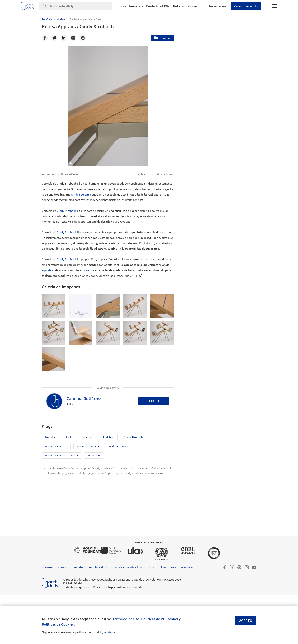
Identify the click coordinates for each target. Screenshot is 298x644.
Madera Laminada (56, 446)
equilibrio (48, 270)
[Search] (81, 6)
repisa (90, 270)
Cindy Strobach (81, 194)
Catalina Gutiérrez (84, 398)
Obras (122, 6)
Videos (193, 6)
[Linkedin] (64, 38)
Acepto (246, 621)
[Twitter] (54, 38)
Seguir (154, 401)
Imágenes (136, 6)
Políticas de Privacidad (160, 619)
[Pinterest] (83, 38)
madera (88, 437)
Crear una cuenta (246, 6)
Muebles (50, 437)
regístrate (109, 632)
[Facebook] (45, 38)
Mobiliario (94, 455)
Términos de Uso (126, 619)
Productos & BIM (158, 6)
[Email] (73, 38)
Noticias (179, 6)
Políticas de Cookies (58, 624)
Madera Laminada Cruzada (61, 455)
